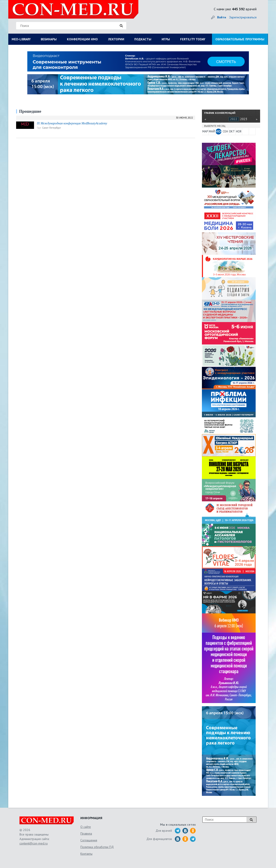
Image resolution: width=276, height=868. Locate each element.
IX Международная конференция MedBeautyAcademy (72, 123)
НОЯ (239, 131)
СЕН (225, 131)
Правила (86, 833)
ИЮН (218, 131)
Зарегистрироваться (243, 17)
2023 (244, 119)
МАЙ (212, 131)
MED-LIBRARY (21, 39)
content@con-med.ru (34, 843)
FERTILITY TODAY (193, 39)
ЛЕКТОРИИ (116, 39)
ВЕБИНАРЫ (49, 39)
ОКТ (232, 131)
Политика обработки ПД (97, 847)
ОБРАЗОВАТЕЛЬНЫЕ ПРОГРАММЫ (240, 39)
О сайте (86, 827)
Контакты (86, 854)
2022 (234, 119)
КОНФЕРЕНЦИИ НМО (82, 39)
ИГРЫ (166, 39)
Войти (222, 17)
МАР (205, 131)
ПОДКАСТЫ (143, 39)
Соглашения (89, 840)
